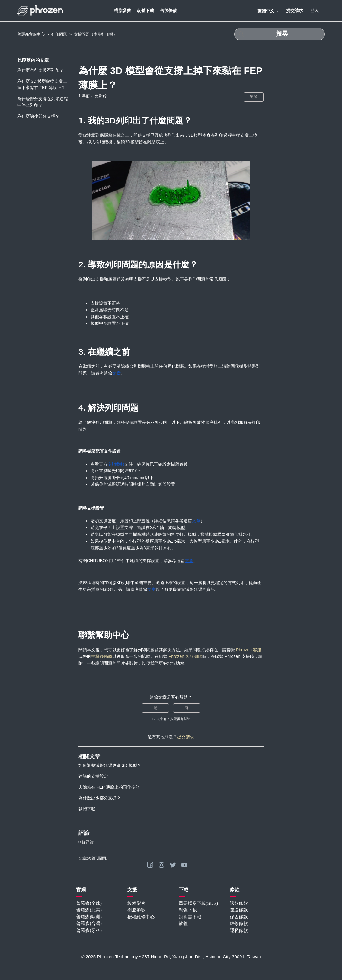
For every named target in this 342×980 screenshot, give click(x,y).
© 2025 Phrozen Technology (109, 957)
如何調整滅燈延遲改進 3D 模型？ (110, 765)
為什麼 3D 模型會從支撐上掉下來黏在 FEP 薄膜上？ (42, 84)
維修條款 (239, 923)
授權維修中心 (141, 917)
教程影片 (136, 903)
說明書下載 (190, 917)
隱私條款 (239, 930)
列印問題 (59, 34)
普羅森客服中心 (31, 34)
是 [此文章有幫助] (155, 708)
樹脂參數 (123, 11)
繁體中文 (268, 11)
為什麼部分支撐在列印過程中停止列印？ (43, 102)
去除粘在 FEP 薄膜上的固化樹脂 (109, 787)
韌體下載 (145, 11)
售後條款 (168, 11)
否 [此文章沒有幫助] (187, 708)
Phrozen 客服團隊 (185, 656)
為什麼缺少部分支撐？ (38, 116)
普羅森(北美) (89, 910)
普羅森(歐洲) (89, 917)
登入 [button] (315, 11)
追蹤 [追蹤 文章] (254, 97)
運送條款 (239, 910)
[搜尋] (280, 34)
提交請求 (295, 11)
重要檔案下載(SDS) (198, 903)
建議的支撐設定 (93, 776)
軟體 (183, 923)
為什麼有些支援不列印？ (40, 70)
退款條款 (239, 903)
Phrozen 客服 (249, 650)
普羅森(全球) (89, 903)
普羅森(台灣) (89, 923)
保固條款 (239, 917)
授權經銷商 (102, 656)
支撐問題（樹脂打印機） (96, 34)
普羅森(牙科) (89, 930)
